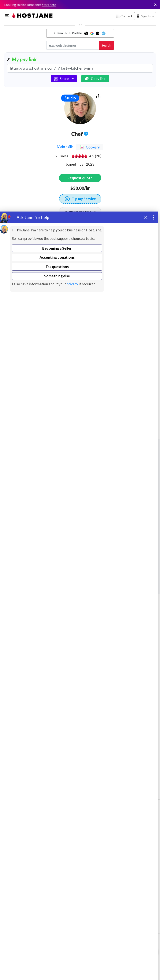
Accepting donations (57, 257)
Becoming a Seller (57, 248)
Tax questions (57, 267)
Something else (57, 276)
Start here (49, 5)
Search (106, 45)
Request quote (80, 178)
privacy (72, 284)
